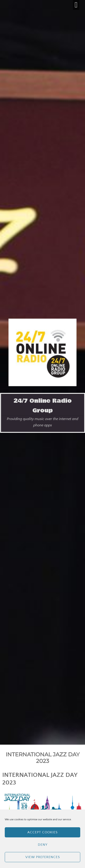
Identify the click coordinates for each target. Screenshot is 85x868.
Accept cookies (42, 832)
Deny (43, 845)
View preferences (43, 857)
